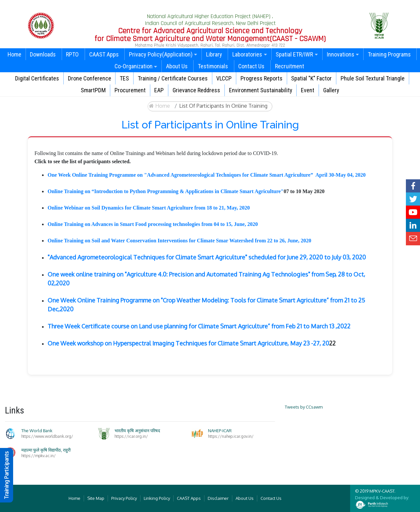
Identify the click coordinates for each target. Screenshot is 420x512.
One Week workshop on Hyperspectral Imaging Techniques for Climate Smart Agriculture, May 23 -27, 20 (188, 343)
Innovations (343, 54)
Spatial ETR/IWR (297, 54)
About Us (177, 66)
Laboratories (250, 54)
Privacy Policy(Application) (163, 54)
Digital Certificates (37, 78)
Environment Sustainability (261, 90)
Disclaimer (218, 498)
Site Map (96, 498)
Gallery (331, 90)
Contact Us (251, 66)
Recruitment (290, 66)
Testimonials (213, 66)
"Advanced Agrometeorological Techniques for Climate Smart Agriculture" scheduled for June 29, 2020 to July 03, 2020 (207, 257)
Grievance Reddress (196, 90)
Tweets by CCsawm (304, 407)
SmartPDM (93, 90)
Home (14, 54)
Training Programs (389, 54)
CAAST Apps (104, 54)
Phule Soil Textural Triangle (373, 78)
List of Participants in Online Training (223, 106)
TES (124, 78)
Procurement (130, 90)
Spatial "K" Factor (311, 78)
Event (308, 90)
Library (214, 54)
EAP (159, 90)
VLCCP (224, 78)
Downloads (43, 54)
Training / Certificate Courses (173, 78)
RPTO (72, 54)
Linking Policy (157, 498)
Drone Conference (90, 78)
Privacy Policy (124, 498)
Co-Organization (136, 66)
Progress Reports (262, 78)
